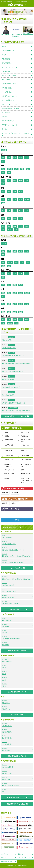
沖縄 (16, 230)
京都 (15, 199)
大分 (21, 226)
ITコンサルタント (8, 470)
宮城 (21, 158)
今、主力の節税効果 (8, 395)
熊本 (15, 226)
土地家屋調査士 (7, 440)
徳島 (9, 218)
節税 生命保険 (7, 340)
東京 (3, 169)
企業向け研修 (7, 450)
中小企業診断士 (24, 456)
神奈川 (10, 169)
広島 (9, 211)
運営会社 (20, 854)
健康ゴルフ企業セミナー (9, 474)
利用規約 (3, 858)
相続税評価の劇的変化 (9, 379)
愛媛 (21, 218)
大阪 (3, 199)
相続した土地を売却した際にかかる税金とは (16, 411)
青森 (3, 158)
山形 (26, 158)
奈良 (21, 199)
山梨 (26, 180)
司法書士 (6, 436)
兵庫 (3, 203)
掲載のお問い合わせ (6, 861)
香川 (3, 218)
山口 (26, 211)
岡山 (3, 211)
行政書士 (22, 470)
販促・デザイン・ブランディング (9, 465)
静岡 (3, 192)
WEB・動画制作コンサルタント (25, 465)
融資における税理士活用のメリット (13, 356)
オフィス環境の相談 (25, 459)
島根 (21, 211)
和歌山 (27, 199)
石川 (15, 180)
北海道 (4, 150)
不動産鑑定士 (23, 436)
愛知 (9, 192)
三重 (15, 192)
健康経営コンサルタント (9, 460)
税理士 (5, 433)
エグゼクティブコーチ (25, 446)
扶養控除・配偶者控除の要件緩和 (12, 372)
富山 (9, 180)
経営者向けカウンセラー (25, 451)
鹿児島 (10, 230)
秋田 (15, 158)
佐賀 (9, 226)
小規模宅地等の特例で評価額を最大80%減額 (16, 364)
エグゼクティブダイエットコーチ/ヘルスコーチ (25, 481)
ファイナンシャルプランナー (25, 441)
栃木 (9, 173)
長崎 (26, 226)
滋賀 (9, 199)
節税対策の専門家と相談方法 (11, 387)
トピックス (12, 337)
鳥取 (15, 211)
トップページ (5, 854)
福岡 (3, 226)
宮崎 (3, 230)
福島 (3, 161)
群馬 (3, 173)
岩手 (9, 158)
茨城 (28, 169)
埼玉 (16, 169)
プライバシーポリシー (24, 858)
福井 (21, 180)
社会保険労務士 (7, 445)
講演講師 (6, 479)
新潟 (3, 180)
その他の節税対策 (13, 408)
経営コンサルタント (25, 433)
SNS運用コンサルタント (25, 474)
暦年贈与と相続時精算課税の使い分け (14, 403)
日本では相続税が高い (9, 348)
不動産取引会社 (7, 456)
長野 (3, 184)
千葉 (22, 169)
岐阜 (21, 192)
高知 (15, 218)
